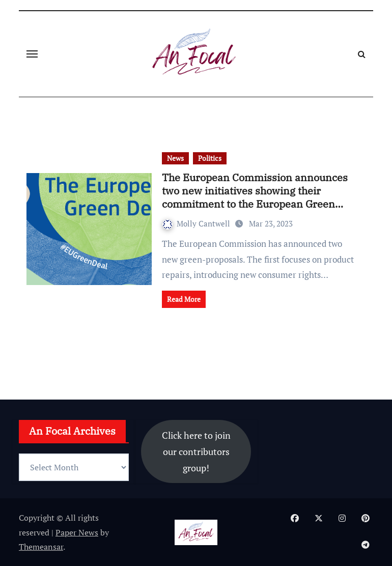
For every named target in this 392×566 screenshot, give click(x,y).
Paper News (77, 532)
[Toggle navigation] (32, 54)
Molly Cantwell (197, 223)
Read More (184, 299)
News (175, 158)
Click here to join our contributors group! (196, 451)
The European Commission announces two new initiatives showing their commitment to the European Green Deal (255, 197)
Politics (210, 158)
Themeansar (41, 547)
